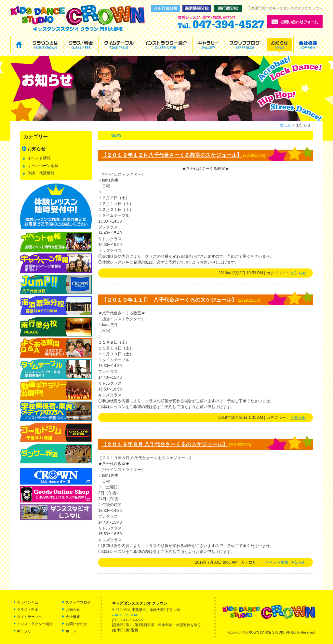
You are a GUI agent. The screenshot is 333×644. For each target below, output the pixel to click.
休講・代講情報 (41, 173)
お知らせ (299, 273)
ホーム (285, 125)
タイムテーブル (29, 617)
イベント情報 (277, 562)
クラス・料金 (28, 610)
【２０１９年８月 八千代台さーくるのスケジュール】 (165, 444)
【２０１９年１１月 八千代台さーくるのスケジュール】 (169, 300)
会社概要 (73, 617)
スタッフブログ (78, 602)
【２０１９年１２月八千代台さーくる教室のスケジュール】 (172, 155)
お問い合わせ (76, 624)
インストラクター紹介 (35, 624)
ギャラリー (26, 631)
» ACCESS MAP (125, 615)
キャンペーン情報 (43, 166)
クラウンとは (28, 602)
